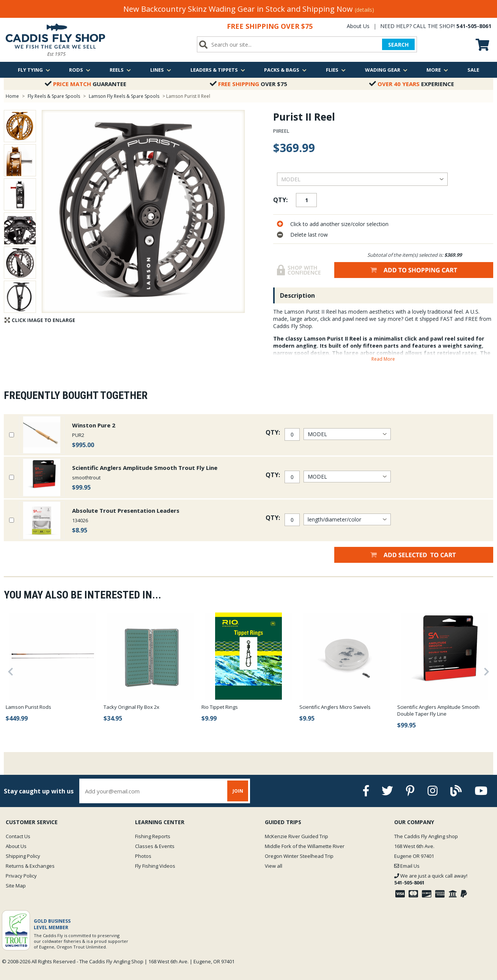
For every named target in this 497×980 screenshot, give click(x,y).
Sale (473, 70)
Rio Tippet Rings (220, 707)
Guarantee (86, 84)
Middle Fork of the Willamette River (305, 846)
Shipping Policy (23, 856)
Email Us (407, 866)
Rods (80, 70)
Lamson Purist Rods (28, 707)
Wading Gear (386, 70)
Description (297, 295)
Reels (120, 70)
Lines (161, 70)
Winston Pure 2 (94, 425)
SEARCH (398, 45)
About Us (358, 26)
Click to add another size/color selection (339, 224)
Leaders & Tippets (218, 70)
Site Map (16, 886)
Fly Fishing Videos (155, 866)
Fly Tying (34, 70)
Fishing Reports (153, 836)
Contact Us (18, 836)
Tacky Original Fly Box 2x (131, 707)
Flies (336, 70)
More (437, 70)
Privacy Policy (21, 876)
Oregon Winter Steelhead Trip (299, 856)
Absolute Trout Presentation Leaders (126, 510)
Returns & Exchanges (30, 866)
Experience (412, 84)
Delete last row (309, 235)
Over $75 (248, 84)
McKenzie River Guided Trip (296, 836)
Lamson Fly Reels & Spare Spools (124, 96)
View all (274, 866)
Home (12, 96)
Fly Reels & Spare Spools (54, 96)
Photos (143, 856)
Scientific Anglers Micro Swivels (335, 707)
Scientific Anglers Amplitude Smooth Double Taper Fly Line (438, 710)
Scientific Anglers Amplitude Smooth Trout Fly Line (145, 468)
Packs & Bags (285, 70)
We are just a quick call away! (431, 879)
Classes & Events (155, 846)
